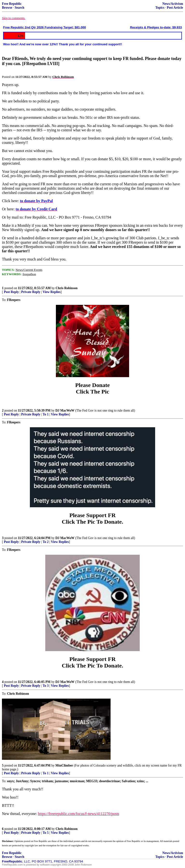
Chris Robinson (67, 288)
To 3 (46, 686)
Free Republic (12, 4)
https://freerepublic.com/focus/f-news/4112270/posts (79, 814)
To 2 (46, 542)
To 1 (46, 414)
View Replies (52, 292)
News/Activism (173, 4)
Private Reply (31, 292)
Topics (160, 8)
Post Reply (11, 292)
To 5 (46, 833)
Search (20, 8)
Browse (7, 8)
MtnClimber (64, 765)
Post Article (175, 8)
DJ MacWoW (65, 411)
